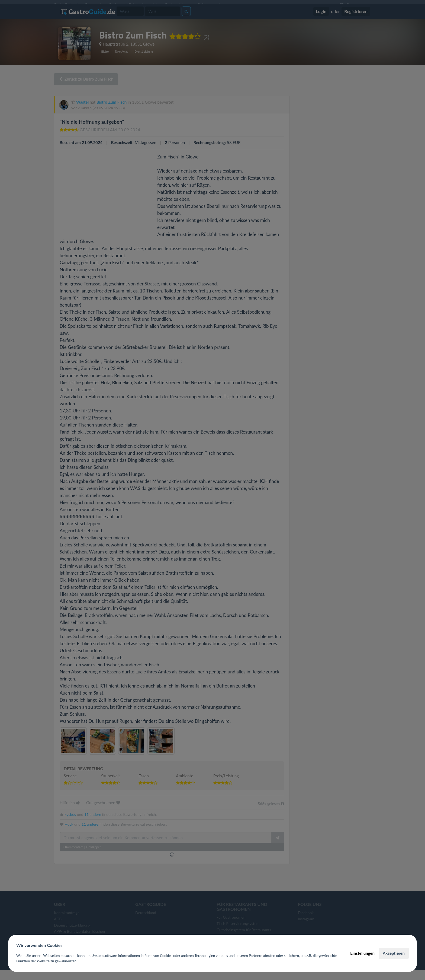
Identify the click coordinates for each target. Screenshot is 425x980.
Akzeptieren (394, 953)
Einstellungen (362, 953)
